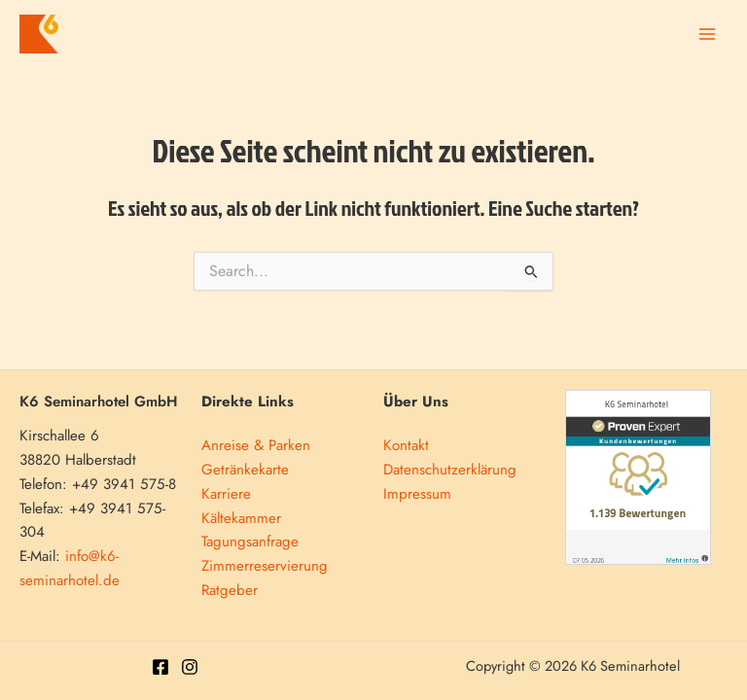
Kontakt (406, 445)
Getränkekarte (245, 470)
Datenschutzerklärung (450, 470)
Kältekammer (241, 518)
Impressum (417, 494)
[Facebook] (160, 667)
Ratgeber (230, 590)
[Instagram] (190, 667)
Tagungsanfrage (250, 542)
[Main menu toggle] (707, 35)
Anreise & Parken (256, 445)
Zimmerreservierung (265, 566)
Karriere (226, 494)
